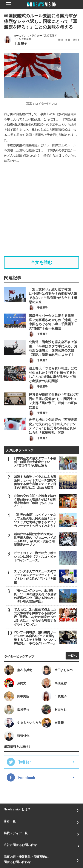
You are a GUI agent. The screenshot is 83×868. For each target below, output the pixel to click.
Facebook (27, 777)
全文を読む (41, 262)
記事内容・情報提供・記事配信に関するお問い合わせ (26, 859)
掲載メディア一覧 (16, 833)
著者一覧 (10, 821)
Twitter (25, 762)
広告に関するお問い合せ (20, 845)
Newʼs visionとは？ (17, 809)
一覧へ (72, 656)
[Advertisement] (41, 210)
